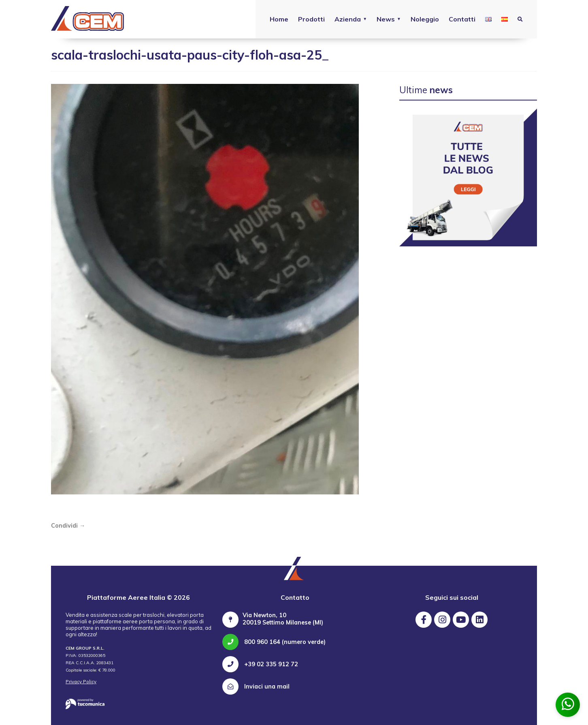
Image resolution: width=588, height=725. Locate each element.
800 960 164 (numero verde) (274, 642)
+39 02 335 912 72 (260, 664)
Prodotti (311, 19)
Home (279, 19)
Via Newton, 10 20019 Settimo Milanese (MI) (283, 619)
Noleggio (425, 19)
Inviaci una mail (256, 687)
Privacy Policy (81, 682)
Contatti (462, 19)
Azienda (348, 19)
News (386, 19)
